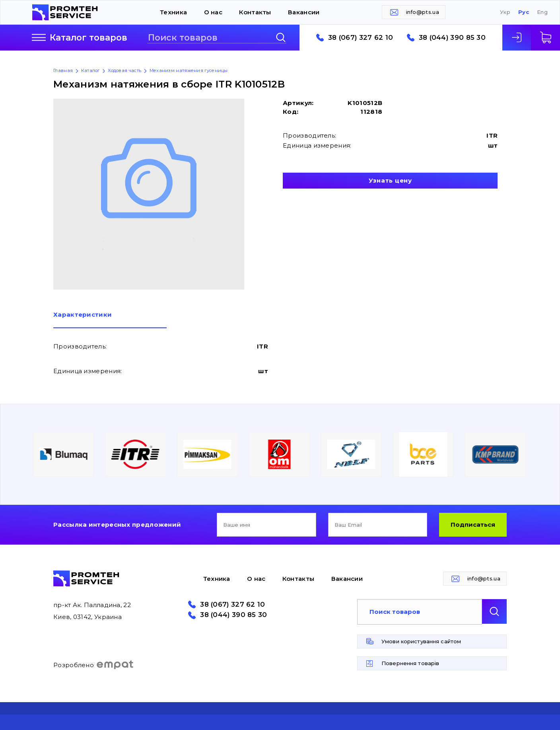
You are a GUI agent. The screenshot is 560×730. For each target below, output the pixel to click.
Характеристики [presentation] (83, 315)
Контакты (255, 12)
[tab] (110, 320)
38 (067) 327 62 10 (361, 38)
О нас (213, 12)
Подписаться (473, 525)
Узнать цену (390, 180)
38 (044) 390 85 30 (452, 38)
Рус (524, 12)
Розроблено (94, 665)
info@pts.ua (423, 12)
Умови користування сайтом (421, 641)
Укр (505, 12)
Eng (542, 12)
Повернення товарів (410, 663)
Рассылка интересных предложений (117, 525)
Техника (173, 12)
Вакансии (304, 12)
